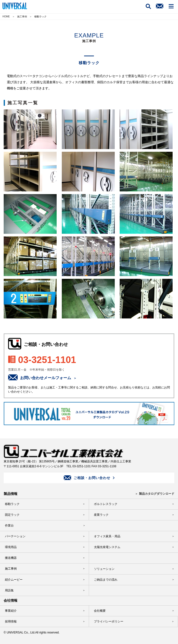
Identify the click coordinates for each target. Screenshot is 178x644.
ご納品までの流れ (106, 580)
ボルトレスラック (106, 504)
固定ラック (12, 515)
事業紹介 (11, 611)
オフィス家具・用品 (107, 536)
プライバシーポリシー (109, 621)
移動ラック (12, 504)
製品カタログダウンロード (157, 494)
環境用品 (11, 547)
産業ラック (101, 515)
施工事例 (22, 17)
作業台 (9, 526)
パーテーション (15, 536)
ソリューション (104, 569)
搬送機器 (11, 558)
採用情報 (11, 621)
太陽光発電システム (107, 547)
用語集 (9, 590)
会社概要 (100, 611)
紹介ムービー (14, 580)
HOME (6, 17)
